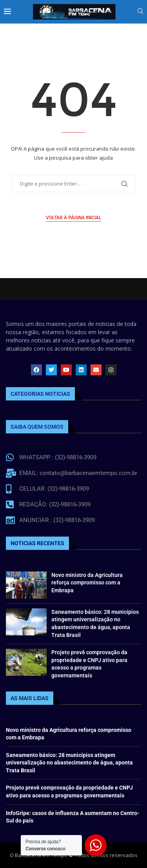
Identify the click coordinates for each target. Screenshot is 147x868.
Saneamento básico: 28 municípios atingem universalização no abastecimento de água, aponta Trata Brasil (69, 763)
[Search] (140, 12)
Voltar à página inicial (73, 218)
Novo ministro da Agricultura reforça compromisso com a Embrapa (87, 583)
